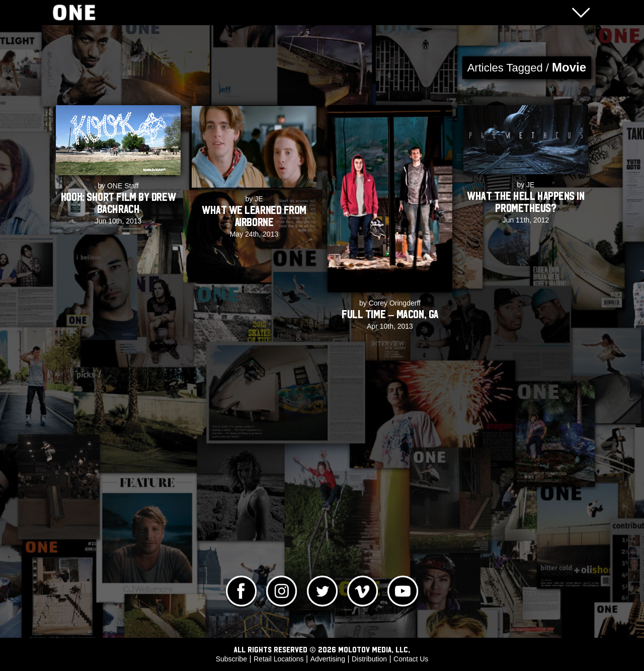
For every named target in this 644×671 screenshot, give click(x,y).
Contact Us (411, 659)
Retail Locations (279, 659)
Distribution (369, 659)
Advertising (328, 659)
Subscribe (231, 659)
